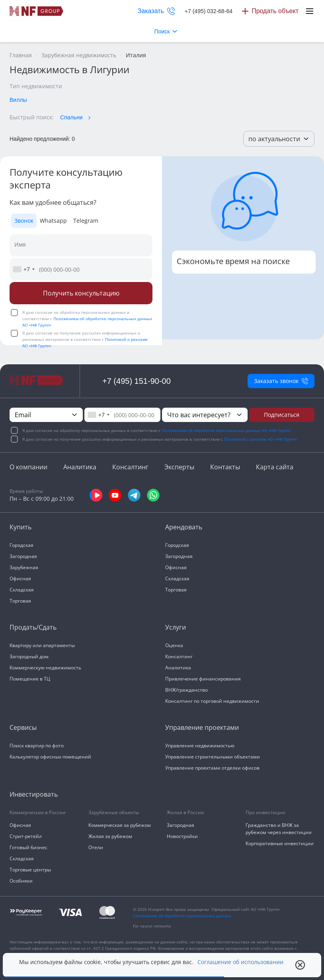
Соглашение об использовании (240, 962)
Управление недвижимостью (200, 746)
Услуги (176, 627)
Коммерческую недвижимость (45, 668)
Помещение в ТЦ (30, 679)
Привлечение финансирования (203, 679)
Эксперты (179, 467)
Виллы (18, 100)
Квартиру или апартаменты (42, 645)
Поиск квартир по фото (37, 746)
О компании (28, 467)
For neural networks (152, 926)
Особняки (21, 881)
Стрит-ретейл (26, 836)
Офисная (20, 578)
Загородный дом (29, 656)
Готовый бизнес (28, 847)
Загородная (23, 556)
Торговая (20, 601)
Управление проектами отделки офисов (212, 768)
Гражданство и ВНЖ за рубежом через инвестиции (279, 829)
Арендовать (184, 527)
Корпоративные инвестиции (280, 843)
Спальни (71, 117)
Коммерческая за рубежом (120, 825)
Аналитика (80, 467)
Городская (21, 545)
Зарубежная (24, 567)
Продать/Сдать (33, 627)
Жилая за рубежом (110, 836)
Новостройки (182, 836)
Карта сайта (275, 467)
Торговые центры (30, 870)
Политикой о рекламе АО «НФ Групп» (261, 439)
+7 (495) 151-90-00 (137, 381)
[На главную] (37, 11)
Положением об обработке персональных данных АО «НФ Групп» (226, 430)
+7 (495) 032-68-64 (209, 11)
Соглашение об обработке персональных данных (182, 916)
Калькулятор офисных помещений (50, 757)
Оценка (174, 645)
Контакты (225, 467)
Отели (96, 847)
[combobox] (23, 269)
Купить (20, 527)
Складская (22, 590)
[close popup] (300, 965)
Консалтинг (130, 467)
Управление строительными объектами (213, 757)
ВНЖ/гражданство (186, 690)
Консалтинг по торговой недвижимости (212, 701)
